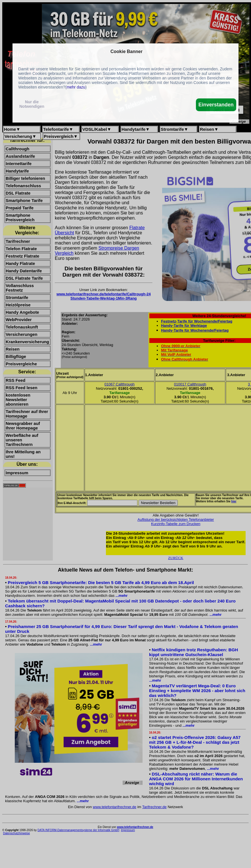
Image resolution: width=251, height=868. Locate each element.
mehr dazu (76, 87)
